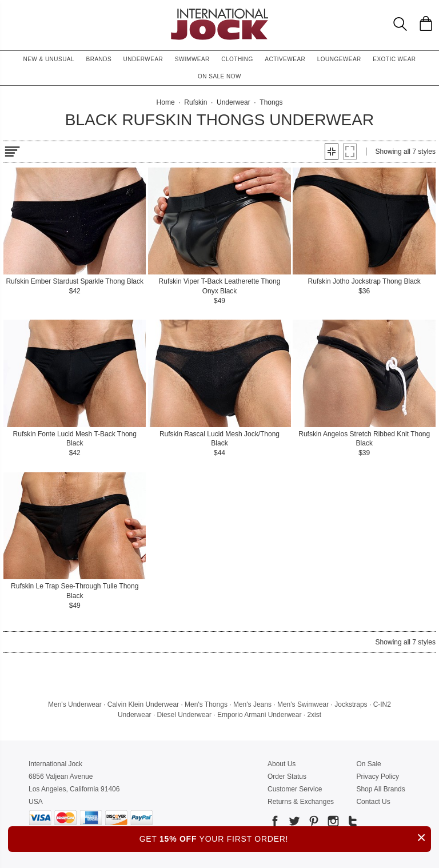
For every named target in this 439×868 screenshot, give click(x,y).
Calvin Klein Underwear (143, 704)
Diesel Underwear (184, 715)
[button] (332, 152)
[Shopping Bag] (426, 23)
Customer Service (295, 789)
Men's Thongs (206, 704)
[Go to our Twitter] (293, 823)
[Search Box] (400, 24)
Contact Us (373, 802)
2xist (314, 715)
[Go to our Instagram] (332, 823)
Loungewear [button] (339, 59)
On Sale (368, 764)
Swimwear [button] (192, 59)
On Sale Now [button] (219, 76)
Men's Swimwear (303, 704)
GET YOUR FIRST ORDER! (285, 837)
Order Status (287, 777)
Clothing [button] (237, 59)
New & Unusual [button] (49, 59)
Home (166, 102)
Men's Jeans (252, 704)
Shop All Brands (380, 789)
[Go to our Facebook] (275, 823)
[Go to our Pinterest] (313, 823)
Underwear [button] (143, 59)
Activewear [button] (285, 59)
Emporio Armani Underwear (259, 715)
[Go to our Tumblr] (352, 823)
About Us (282, 764)
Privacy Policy (378, 777)
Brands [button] (99, 59)
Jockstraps (351, 704)
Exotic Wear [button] (394, 59)
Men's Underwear (75, 704)
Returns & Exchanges (301, 802)
